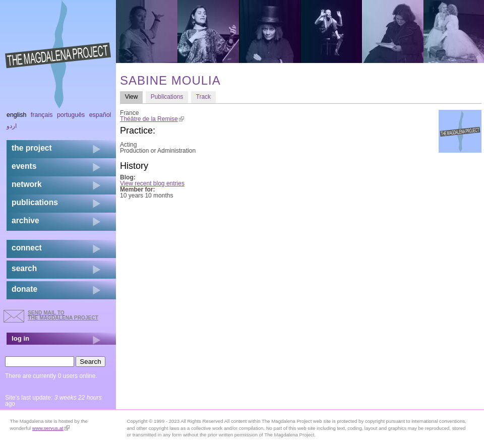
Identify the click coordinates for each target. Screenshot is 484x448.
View (134, 97)
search (24, 268)
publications (35, 202)
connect (27, 248)
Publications (167, 97)
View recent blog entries (152, 183)
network (27, 184)
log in (20, 338)
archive (25, 220)
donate (24, 289)
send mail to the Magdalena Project (63, 315)
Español (100, 115)
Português (71, 115)
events (24, 166)
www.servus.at (51, 428)
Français (42, 115)
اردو (12, 126)
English (17, 115)
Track (204, 97)
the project (32, 148)
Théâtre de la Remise (152, 119)
